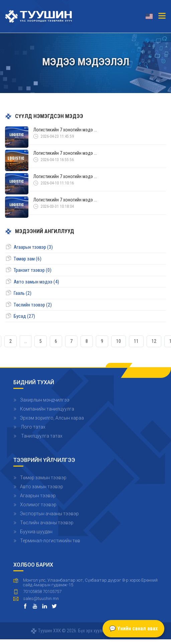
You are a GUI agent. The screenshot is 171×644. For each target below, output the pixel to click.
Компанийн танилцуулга (47, 409)
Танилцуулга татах (41, 436)
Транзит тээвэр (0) (33, 270)
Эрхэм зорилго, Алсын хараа (52, 418)
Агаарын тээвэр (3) (33, 247)
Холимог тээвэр (38, 505)
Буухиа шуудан (36, 532)
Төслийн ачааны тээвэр (47, 523)
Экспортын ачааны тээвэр (49, 514)
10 (119, 341)
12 (154, 341)
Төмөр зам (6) (28, 259)
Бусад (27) (24, 316)
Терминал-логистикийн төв (50, 541)
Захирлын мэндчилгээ (45, 400)
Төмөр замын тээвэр (43, 478)
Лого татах (33, 427)
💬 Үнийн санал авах (133, 628)
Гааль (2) (23, 293)
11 (136, 341)
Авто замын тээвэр (42, 487)
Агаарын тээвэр (38, 496)
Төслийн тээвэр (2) (33, 305)
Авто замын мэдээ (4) (36, 282)
